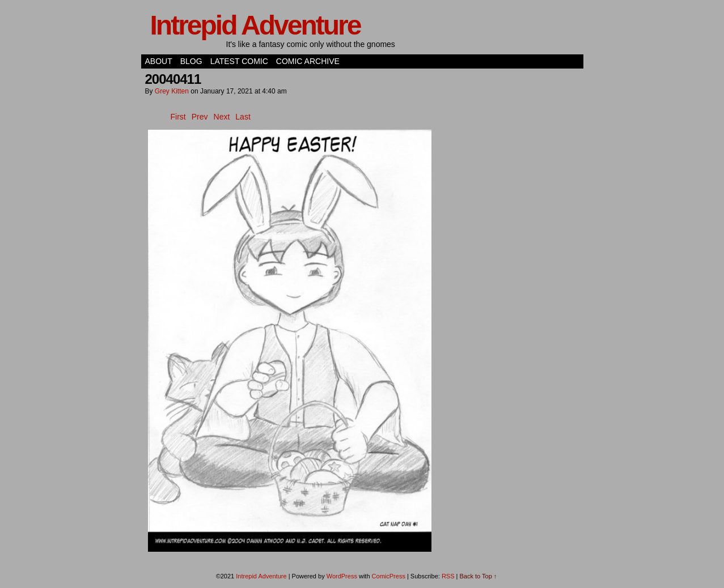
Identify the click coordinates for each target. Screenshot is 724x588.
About (159, 61)
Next (222, 117)
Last (243, 117)
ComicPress (389, 576)
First (178, 117)
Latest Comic (239, 61)
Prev (200, 117)
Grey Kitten (172, 91)
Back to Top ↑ (479, 576)
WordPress (342, 576)
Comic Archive (308, 61)
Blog (191, 61)
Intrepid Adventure (255, 25)
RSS (448, 576)
